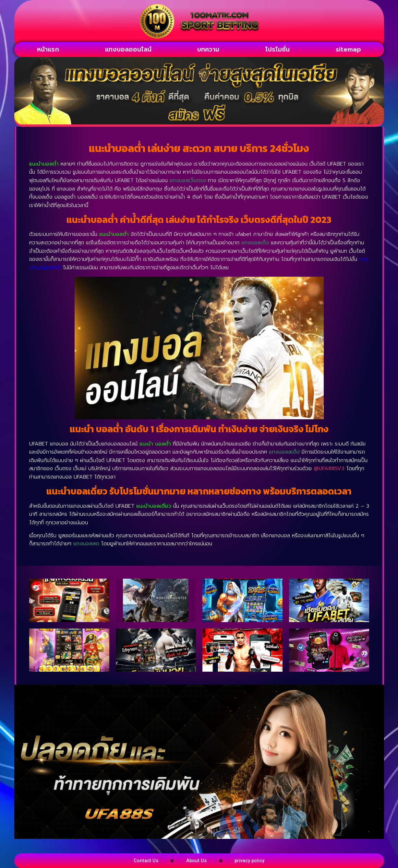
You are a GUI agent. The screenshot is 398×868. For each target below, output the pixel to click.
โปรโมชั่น (277, 49)
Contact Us (130, 860)
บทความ (208, 49)
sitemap (348, 49)
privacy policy (265, 860)
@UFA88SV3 (329, 469)
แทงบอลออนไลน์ (128, 49)
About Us (196, 860)
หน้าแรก (48, 49)
